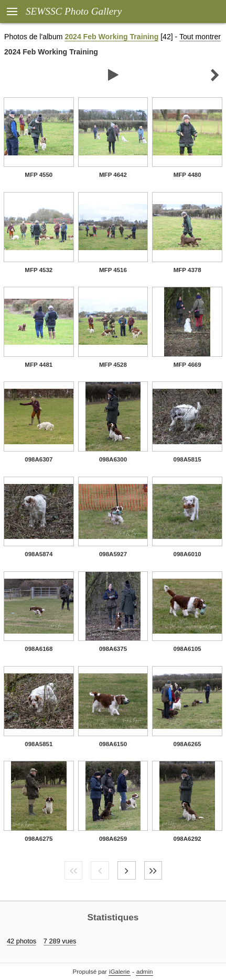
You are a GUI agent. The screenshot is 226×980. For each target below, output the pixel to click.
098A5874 (39, 554)
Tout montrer (200, 37)
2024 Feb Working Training (111, 37)
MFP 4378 (187, 270)
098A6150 (113, 744)
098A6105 (187, 649)
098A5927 (113, 554)
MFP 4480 (187, 175)
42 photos (21, 941)
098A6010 (187, 554)
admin (144, 972)
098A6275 (39, 839)
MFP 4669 (187, 365)
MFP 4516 (113, 270)
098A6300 (113, 459)
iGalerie (120, 972)
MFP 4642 (113, 175)
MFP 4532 (39, 270)
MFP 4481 (39, 365)
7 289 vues (60, 941)
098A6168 (39, 649)
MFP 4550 (39, 175)
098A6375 (113, 649)
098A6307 (39, 459)
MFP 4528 (113, 365)
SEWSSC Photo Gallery (74, 11)
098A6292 (187, 839)
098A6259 (113, 839)
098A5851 (39, 744)
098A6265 (187, 744)
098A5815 (187, 459)
